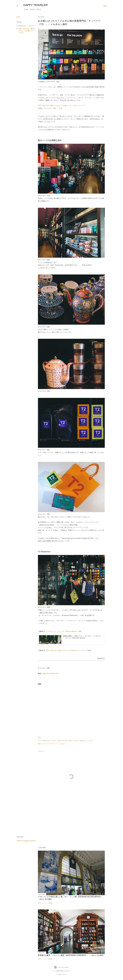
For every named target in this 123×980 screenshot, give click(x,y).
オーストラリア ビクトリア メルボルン (53, 744)
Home (25, 9)
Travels (32, 9)
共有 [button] (18, 17)
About (38, 9)
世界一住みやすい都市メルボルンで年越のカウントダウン (27, 31)
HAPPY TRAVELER (36, 5)
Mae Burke (67, 971)
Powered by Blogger (62, 967)
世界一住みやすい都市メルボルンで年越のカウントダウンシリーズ (61, 106)
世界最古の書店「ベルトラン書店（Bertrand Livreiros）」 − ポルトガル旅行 (71, 955)
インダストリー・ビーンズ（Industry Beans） (61, 631)
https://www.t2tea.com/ (51, 673)
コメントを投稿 (47, 903)
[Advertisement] (71, 818)
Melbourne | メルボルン (27, 26)
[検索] (105, 6)
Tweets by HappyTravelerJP (26, 841)
